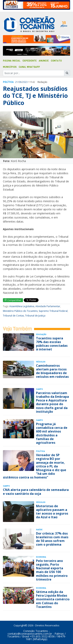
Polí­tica (8, 82)
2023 (25, 82)
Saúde (39, 530)
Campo (39, 389)
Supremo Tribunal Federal (53, 311)
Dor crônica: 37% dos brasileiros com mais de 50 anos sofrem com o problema (52, 539)
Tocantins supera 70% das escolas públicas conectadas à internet (52, 344)
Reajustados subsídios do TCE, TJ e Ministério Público (35, 96)
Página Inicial (12, 61)
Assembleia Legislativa (22, 306)
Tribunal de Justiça (35, 316)
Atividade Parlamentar (48, 306)
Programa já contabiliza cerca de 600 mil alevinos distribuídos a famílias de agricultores (52, 433)
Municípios (10, 67)
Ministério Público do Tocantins (20, 311)
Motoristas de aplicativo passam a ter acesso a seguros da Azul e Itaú (52, 512)
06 (20, 82)
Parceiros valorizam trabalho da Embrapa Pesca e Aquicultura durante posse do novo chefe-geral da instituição (52, 402)
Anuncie (44, 61)
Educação (41, 334)
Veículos (41, 362)
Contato (56, 61)
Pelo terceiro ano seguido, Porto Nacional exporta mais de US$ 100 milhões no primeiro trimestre (52, 570)
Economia (41, 557)
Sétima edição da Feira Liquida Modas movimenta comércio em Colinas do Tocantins (53, 599)
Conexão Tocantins (36, 631)
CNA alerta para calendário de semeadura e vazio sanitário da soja (36, 492)
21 (17, 82)
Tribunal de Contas (13, 316)
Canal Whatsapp (29, 67)
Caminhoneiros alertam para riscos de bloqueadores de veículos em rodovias (52, 371)
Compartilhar (13, 300)
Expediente (30, 61)
